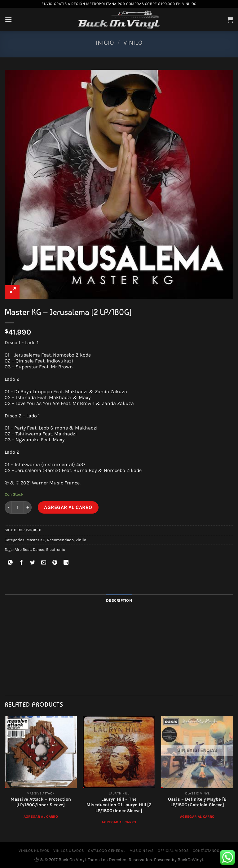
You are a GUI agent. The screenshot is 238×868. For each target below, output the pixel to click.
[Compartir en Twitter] (33, 563)
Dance (39, 549)
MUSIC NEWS (142, 851)
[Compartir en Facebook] (22, 563)
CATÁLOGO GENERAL (107, 851)
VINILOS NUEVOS (34, 851)
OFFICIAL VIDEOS (173, 851)
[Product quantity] (18, 507)
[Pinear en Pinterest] (55, 563)
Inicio (105, 43)
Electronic (56, 549)
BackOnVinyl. (191, 860)
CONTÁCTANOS (206, 851)
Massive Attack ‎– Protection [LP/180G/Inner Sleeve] (41, 802)
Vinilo (133, 43)
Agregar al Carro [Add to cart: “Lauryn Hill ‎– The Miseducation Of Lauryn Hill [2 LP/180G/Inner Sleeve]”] (119, 822)
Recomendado (60, 540)
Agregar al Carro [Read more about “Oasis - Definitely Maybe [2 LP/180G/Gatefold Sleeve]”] (197, 816)
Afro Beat (23, 549)
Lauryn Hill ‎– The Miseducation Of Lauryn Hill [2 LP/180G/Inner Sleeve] (119, 805)
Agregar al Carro (68, 507)
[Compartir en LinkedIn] (66, 563)
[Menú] (8, 19)
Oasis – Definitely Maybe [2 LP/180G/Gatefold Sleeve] (197, 802)
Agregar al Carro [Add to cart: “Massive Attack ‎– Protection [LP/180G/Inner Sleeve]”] (41, 816)
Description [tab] (119, 600)
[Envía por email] (44, 563)
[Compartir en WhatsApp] (10, 563)
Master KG (36, 540)
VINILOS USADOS (69, 851)
